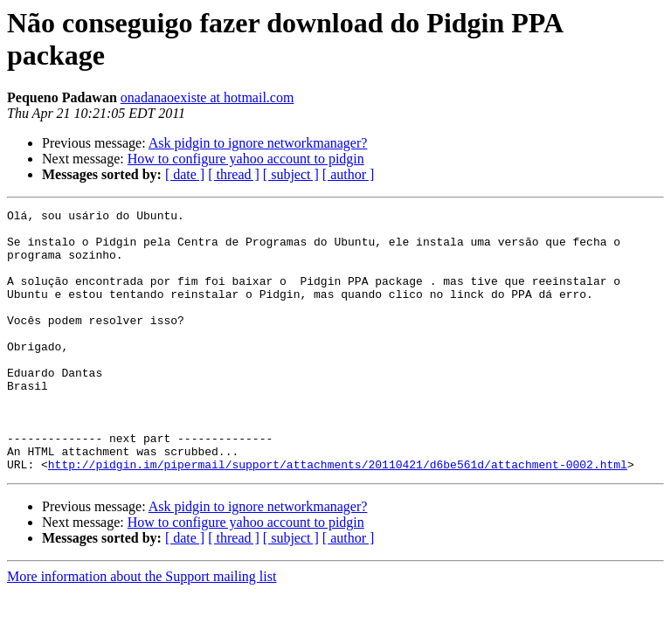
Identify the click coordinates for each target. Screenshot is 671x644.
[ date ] (185, 174)
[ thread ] (234, 174)
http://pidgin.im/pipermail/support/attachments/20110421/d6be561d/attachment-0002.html (338, 516)
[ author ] (349, 174)
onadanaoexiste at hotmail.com (208, 97)
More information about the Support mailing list (142, 629)
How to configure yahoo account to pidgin (246, 159)
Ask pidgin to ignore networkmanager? (258, 143)
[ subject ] (291, 174)
